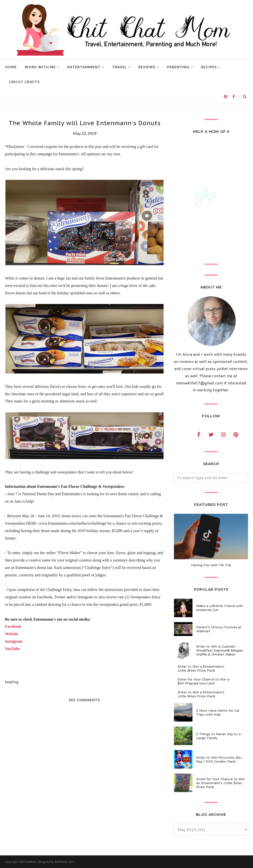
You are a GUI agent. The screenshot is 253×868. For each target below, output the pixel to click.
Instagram (14, 641)
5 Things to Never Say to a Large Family (218, 736)
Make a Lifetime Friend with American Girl (220, 608)
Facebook (13, 626)
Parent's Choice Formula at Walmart (219, 629)
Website (12, 634)
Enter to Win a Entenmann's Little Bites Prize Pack (201, 668)
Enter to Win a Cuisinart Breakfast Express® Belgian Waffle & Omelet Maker (220, 650)
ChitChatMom (27, 862)
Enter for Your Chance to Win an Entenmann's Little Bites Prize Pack (221, 783)
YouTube (12, 649)
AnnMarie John (64, 862)
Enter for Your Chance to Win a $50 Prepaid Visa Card (203, 681)
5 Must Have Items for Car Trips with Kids (218, 712)
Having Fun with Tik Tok (211, 565)
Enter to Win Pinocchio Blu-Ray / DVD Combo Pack (219, 759)
